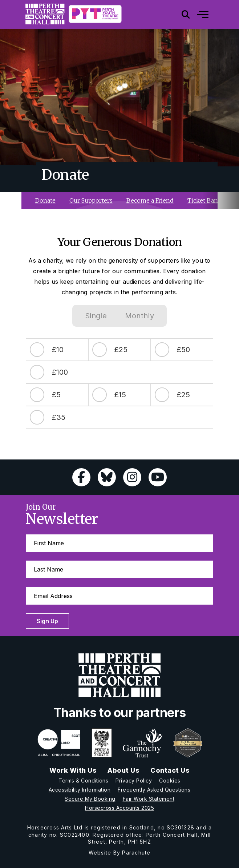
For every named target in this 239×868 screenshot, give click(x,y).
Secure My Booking (90, 799)
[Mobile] (197, 14)
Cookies (170, 781)
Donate (45, 200)
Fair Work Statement (149, 799)
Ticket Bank (204, 200)
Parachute (136, 853)
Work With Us (73, 770)
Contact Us (170, 770)
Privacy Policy (134, 781)
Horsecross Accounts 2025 (119, 808)
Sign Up (47, 621)
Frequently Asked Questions (154, 790)
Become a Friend (150, 200)
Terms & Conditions (83, 781)
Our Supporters (91, 200)
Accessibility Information (80, 790)
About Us (123, 770)
